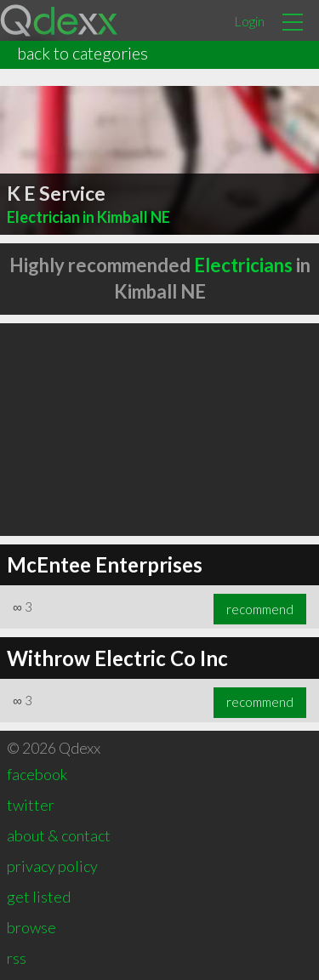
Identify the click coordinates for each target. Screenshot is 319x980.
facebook (37, 774)
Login (249, 21)
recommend (260, 609)
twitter (31, 805)
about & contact (59, 835)
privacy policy (52, 866)
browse (31, 927)
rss (17, 958)
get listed (39, 897)
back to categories (83, 53)
